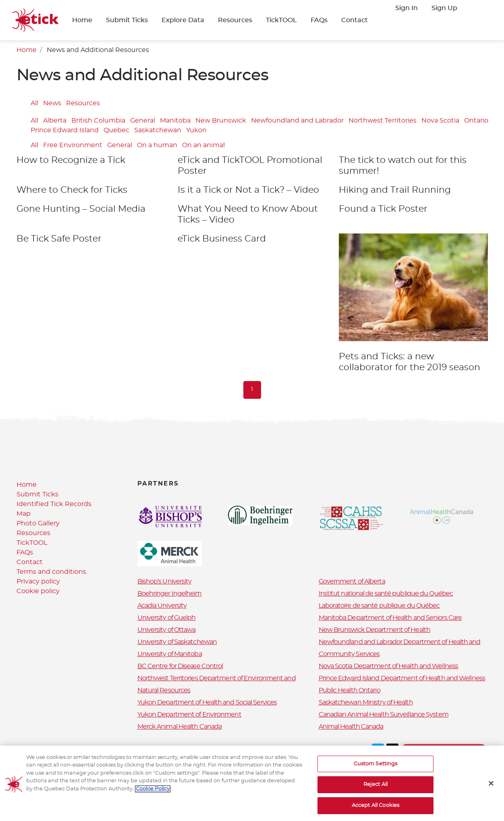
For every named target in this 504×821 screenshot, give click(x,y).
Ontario (476, 121)
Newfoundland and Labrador (297, 121)
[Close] (491, 790)
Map (24, 514)
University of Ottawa (167, 630)
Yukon (196, 131)
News (52, 103)
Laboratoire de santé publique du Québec (379, 606)
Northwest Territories (383, 121)
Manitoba (175, 121)
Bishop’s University (165, 581)
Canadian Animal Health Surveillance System (384, 715)
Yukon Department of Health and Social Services (207, 702)
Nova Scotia (440, 121)
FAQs (319, 20)
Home (82, 20)
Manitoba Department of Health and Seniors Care (390, 618)
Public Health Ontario (349, 690)
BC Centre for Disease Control (180, 666)
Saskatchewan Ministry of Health (366, 702)
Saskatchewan (158, 131)
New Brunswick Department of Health (374, 630)
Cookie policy (38, 591)
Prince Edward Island (65, 131)
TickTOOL (281, 20)
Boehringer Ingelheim (170, 594)
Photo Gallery (38, 523)
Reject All (375, 792)
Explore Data (183, 20)
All (34, 103)
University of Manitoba (170, 654)
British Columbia (98, 121)
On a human (157, 145)
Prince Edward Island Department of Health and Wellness (402, 678)
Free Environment (73, 145)
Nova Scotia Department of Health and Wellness (389, 666)
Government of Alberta (352, 581)
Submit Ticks (127, 20)
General (143, 121)
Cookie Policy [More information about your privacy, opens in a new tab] (153, 796)
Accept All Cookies (375, 812)
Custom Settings (376, 771)
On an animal (203, 145)
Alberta (55, 121)
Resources (235, 20)
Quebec (116, 131)
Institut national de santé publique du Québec (386, 594)
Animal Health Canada (351, 727)
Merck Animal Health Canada (180, 727)
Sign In (407, 8)
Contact (355, 20)
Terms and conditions (51, 572)
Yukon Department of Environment (189, 715)
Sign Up (444, 8)
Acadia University (162, 606)
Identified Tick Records (54, 504)
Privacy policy (38, 581)
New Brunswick (221, 121)
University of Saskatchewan (177, 642)
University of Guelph (167, 618)
